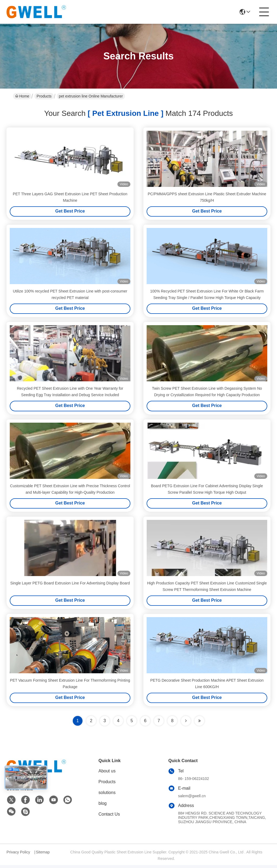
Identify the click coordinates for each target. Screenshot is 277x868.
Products (44, 96)
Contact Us (109, 817)
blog (103, 806)
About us (107, 774)
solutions (107, 795)
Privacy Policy (18, 855)
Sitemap (43, 855)
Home (22, 96)
